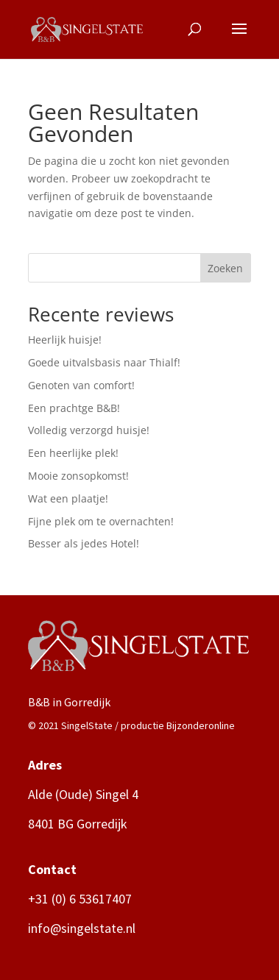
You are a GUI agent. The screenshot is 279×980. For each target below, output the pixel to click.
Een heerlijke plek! (73, 453)
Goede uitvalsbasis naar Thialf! (104, 362)
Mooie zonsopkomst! (78, 476)
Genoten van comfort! (81, 385)
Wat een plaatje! (68, 498)
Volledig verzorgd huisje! (89, 430)
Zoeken (225, 268)
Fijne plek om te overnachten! (101, 521)
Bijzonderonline (201, 725)
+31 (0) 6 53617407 (80, 899)
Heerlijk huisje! (65, 340)
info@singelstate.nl (82, 928)
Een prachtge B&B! (74, 408)
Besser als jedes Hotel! (84, 543)
